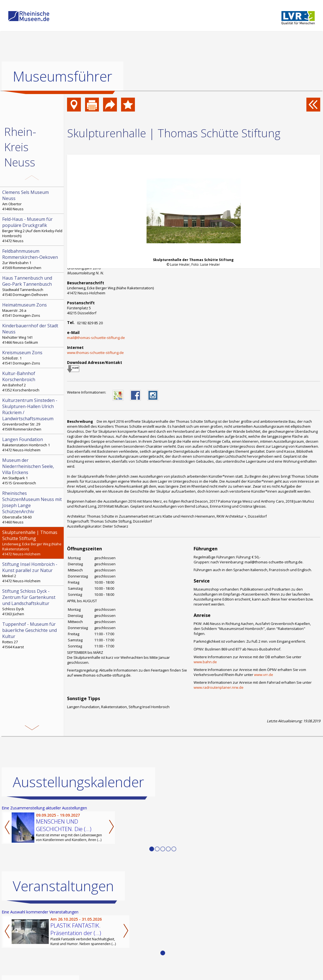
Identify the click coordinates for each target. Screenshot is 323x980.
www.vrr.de (264, 675)
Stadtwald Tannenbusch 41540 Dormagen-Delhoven (32, 286)
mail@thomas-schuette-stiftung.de (96, 338)
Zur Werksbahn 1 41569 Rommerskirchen (32, 259)
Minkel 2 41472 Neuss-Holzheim (32, 572)
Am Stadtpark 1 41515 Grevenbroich (32, 471)
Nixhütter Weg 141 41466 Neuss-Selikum (32, 334)
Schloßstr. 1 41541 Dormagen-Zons (32, 358)
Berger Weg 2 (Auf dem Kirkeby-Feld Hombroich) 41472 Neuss (32, 230)
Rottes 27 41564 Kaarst (32, 635)
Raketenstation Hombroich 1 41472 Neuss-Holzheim (32, 444)
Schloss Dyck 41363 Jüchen (32, 602)
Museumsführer (62, 76)
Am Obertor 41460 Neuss (32, 200)
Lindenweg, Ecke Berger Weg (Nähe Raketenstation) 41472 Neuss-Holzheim (32, 543)
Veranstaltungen (63, 886)
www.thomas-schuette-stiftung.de (95, 353)
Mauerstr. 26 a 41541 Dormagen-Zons (32, 310)
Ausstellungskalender (78, 782)
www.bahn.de (205, 662)
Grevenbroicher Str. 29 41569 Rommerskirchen (32, 414)
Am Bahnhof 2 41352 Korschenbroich (32, 381)
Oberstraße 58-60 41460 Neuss (32, 507)
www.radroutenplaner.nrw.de (219, 687)
